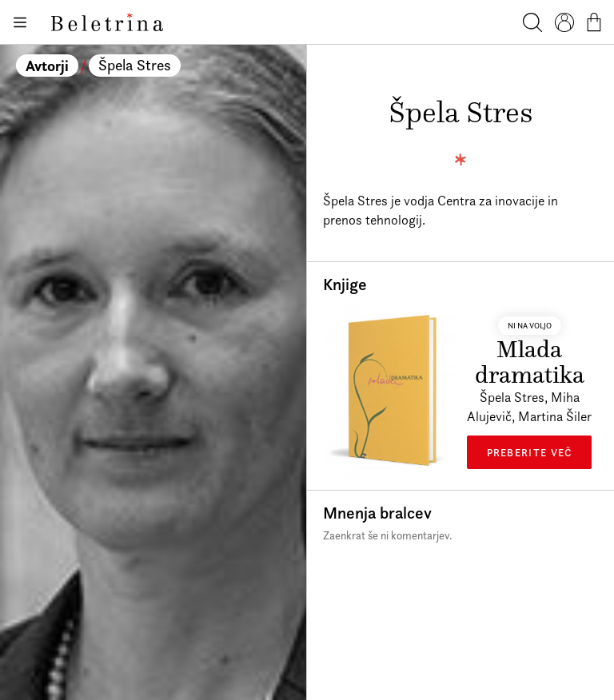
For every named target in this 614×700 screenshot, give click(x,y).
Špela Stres (135, 65)
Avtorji (47, 66)
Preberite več (530, 452)
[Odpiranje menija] (19, 22)
